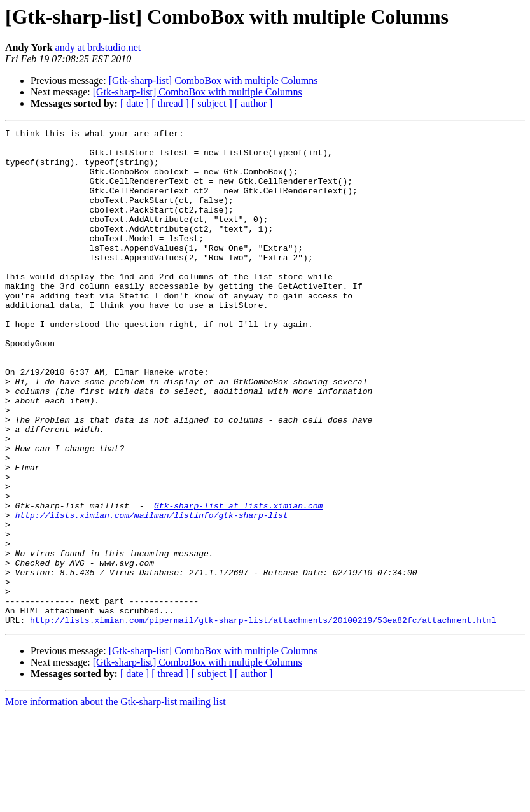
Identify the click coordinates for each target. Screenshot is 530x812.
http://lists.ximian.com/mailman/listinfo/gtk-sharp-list (152, 593)
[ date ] (135, 103)
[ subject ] (212, 103)
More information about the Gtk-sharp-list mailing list (115, 801)
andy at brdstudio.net (98, 47)
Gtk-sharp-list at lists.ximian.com (238, 582)
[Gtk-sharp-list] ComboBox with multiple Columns (213, 80)
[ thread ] (170, 103)
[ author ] (254, 103)
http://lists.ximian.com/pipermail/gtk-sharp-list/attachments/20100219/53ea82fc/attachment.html (263, 719)
